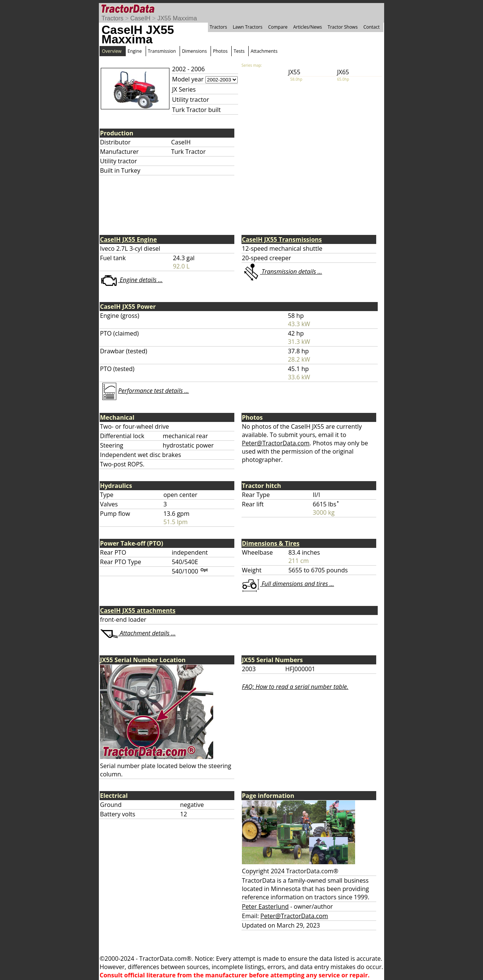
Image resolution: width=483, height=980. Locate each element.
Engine (135, 51)
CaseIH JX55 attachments (138, 610)
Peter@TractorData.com (276, 443)
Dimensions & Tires (271, 543)
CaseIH (140, 18)
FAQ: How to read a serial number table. (295, 687)
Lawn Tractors (248, 27)
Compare (278, 27)
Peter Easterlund (265, 906)
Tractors (112, 18)
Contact (371, 27)
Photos (220, 51)
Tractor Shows (343, 27)
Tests (239, 51)
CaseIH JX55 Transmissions (282, 239)
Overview (112, 51)
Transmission (162, 51)
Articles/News (308, 27)
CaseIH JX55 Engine (128, 239)
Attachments (264, 51)
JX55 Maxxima (177, 18)
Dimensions (194, 51)
